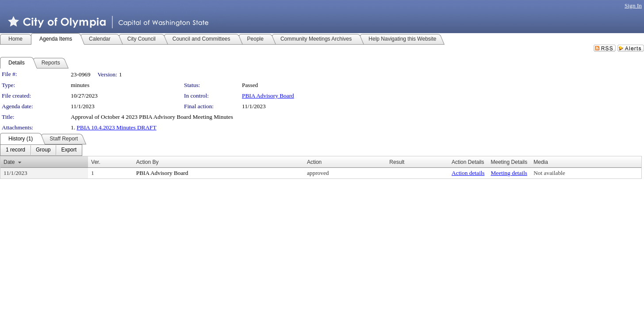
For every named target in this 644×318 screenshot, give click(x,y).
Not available (549, 173)
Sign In (633, 6)
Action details (468, 173)
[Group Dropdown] (43, 150)
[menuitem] (15, 150)
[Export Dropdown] (69, 150)
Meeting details (509, 173)
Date (9, 162)
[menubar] (41, 150)
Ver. (96, 162)
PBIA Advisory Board (268, 96)
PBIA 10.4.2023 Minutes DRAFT (116, 127)
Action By (148, 162)
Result (397, 162)
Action (314, 162)
